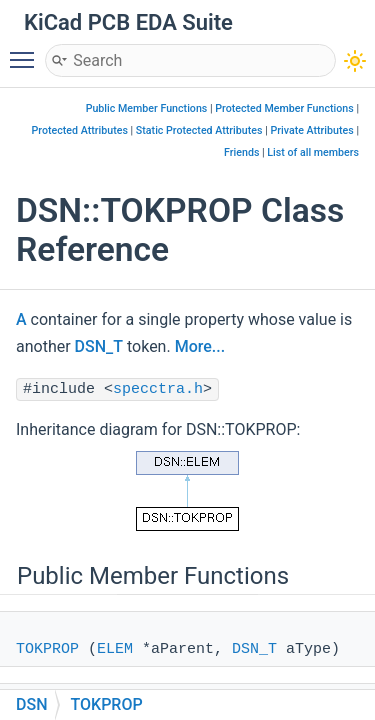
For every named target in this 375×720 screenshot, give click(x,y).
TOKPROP (47, 649)
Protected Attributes (80, 130)
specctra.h (158, 389)
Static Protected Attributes (199, 130)
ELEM (115, 649)
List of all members (313, 152)
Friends (241, 152)
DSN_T (99, 346)
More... (200, 346)
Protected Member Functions (284, 108)
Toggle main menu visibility (27, 51)
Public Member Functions (147, 108)
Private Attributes (311, 130)
